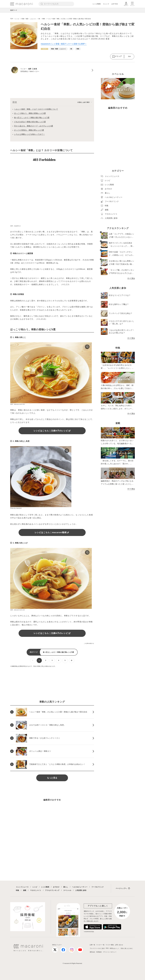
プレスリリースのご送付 (97, 948)
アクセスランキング (52, 890)
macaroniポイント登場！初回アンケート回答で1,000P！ (64, 44)
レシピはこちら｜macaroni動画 (52, 532)
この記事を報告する (89, 643)
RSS (107, 948)
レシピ (35, 887)
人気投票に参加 (81, 890)
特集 (17, 890)
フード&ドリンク (98, 887)
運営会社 (92, 952)
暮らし (66, 887)
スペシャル (67, 890)
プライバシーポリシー (110, 952)
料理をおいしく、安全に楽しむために (121, 948)
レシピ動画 (97, 4)
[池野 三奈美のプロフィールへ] (52, 70)
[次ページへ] (72, 660)
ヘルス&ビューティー (80, 887)
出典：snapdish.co (15, 226)
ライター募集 (110, 945)
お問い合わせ (119, 945)
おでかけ (56, 887)
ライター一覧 (100, 945)
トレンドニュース (22, 887)
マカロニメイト (36, 890)
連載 (25, 890)
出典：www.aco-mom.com (18, 404)
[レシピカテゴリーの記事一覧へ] (45, 49)
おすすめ (115, 4)
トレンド (106, 4)
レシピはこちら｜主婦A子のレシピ (52, 431)
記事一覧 (92, 945)
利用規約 (99, 952)
